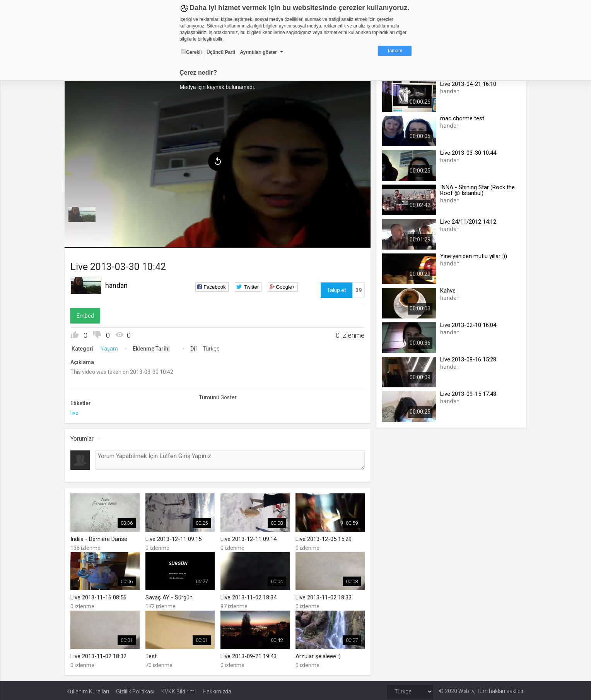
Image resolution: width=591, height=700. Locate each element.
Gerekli (191, 52)
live (76, 412)
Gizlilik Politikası (135, 689)
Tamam (395, 51)
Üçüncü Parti (221, 52)
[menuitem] (84, 214)
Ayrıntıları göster (258, 52)
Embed (87, 315)
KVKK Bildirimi (178, 689)
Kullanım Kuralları (88, 689)
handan (118, 284)
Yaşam (111, 347)
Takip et (336, 289)
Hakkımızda (217, 689)
